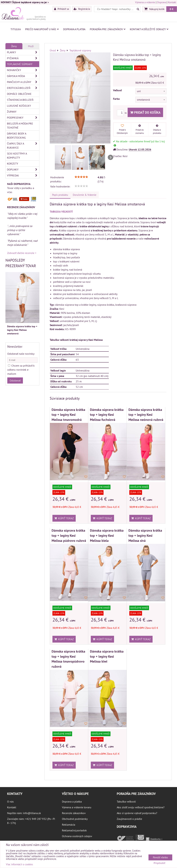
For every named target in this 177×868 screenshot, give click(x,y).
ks (122, 113)
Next (110, 157)
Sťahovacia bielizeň (20, 100)
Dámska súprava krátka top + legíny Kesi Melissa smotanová (22, 330)
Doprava (162, 2)
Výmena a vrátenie (145, 2)
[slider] (81, 177)
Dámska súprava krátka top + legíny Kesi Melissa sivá (145, 535)
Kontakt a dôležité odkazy (149, 29)
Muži (31, 46)
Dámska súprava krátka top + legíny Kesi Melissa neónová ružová (146, 415)
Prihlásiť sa (62, 9)
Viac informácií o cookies (19, 864)
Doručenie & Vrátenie (85, 195)
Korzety (13, 164)
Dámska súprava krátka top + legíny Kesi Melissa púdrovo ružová (69, 535)
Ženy (14, 46)
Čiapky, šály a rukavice (23, 146)
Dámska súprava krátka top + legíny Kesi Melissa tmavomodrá (68, 415)
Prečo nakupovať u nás (42, 29)
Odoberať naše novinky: (21, 354)
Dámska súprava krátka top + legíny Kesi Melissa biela (107, 535)
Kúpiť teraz (64, 518)
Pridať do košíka (145, 112)
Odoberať (15, 380)
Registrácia (82, 9)
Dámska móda (23, 76)
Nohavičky (23, 70)
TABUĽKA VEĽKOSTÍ (61, 212)
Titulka (16, 29)
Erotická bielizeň (23, 88)
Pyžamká (23, 58)
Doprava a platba (74, 29)
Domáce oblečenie (19, 94)
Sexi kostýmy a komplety (17, 156)
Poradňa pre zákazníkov (108, 29)
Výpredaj (23, 175)
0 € (172, 9)
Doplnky (23, 169)
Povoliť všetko (160, 857)
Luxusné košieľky (19, 106)
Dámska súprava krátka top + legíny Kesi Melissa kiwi (107, 656)
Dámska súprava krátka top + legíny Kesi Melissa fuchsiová (107, 415)
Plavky (23, 52)
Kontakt (172, 2)
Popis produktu (60, 195)
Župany (12, 112)
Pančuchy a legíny (23, 82)
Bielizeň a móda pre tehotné (20, 126)
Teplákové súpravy (20, 64)
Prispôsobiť (159, 863)
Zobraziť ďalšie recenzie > (22, 253)
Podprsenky (23, 118)
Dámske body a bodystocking (17, 136)
